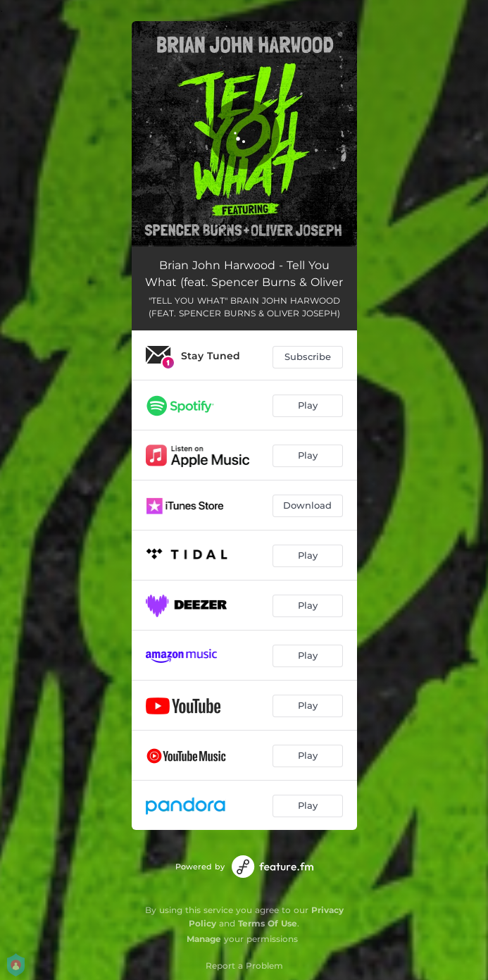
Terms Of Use (268, 923)
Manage (204, 939)
